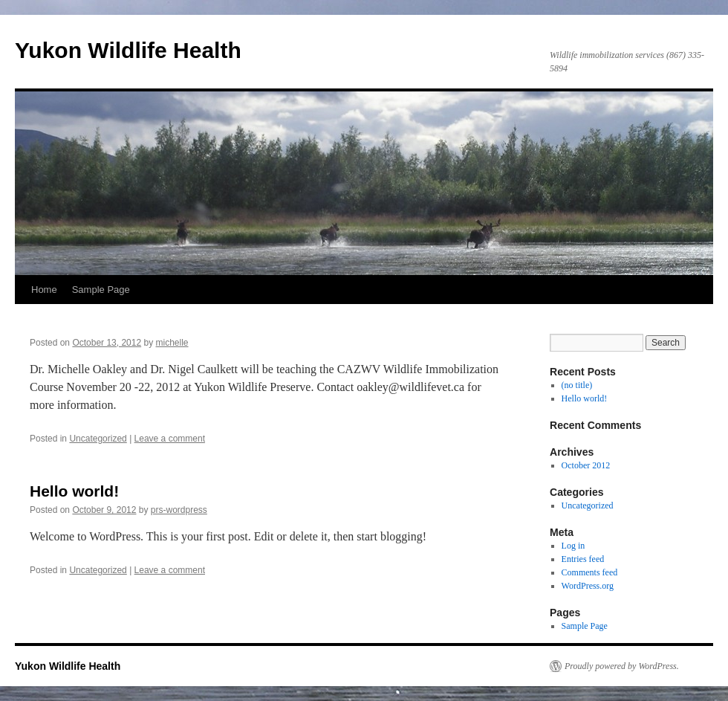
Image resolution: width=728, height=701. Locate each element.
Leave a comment (170, 439)
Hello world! (74, 491)
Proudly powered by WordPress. (622, 666)
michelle (172, 343)
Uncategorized (98, 439)
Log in (573, 546)
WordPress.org (588, 586)
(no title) (577, 385)
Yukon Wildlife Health (128, 50)
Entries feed (583, 559)
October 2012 (586, 465)
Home (44, 290)
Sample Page (101, 290)
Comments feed (590, 572)
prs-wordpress (179, 510)
